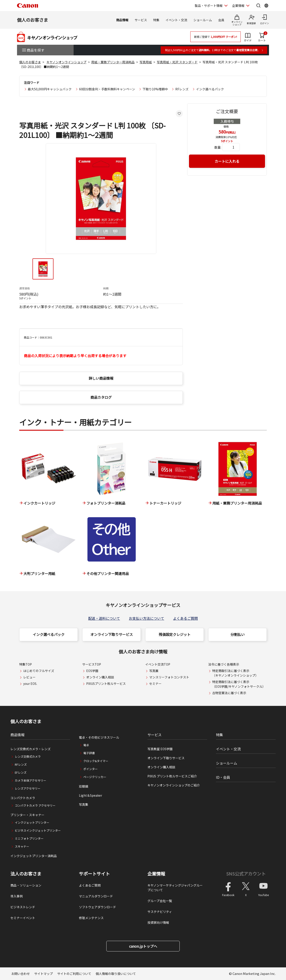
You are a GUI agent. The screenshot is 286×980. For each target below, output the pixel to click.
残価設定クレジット (175, 634)
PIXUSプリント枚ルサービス (106, 684)
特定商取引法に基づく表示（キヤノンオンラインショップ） (235, 673)
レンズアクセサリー (28, 788)
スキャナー (22, 846)
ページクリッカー (95, 777)
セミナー (155, 684)
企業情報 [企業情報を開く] (238, 6)
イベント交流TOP (158, 664)
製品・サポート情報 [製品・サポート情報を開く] (209, 6)
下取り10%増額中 (155, 89)
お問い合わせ (21, 974)
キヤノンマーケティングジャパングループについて (175, 888)
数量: (218, 147)
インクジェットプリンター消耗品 (34, 856)
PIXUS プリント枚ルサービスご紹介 (172, 776)
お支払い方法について (147, 618)
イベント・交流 (176, 20)
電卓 (86, 745)
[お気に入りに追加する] (179, 114)
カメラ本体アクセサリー (31, 780)
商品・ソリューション (26, 885)
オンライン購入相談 (100, 677)
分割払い (238, 634)
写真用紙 (146, 62)
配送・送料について (104, 618)
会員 (221, 20)
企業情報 (156, 874)
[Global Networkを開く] (266, 6)
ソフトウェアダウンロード (97, 907)
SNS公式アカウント (246, 874)
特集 (156, 20)
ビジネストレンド (23, 907)
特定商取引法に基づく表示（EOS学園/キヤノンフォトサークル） (239, 684)
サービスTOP (92, 664)
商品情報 (122, 20)
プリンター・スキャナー (27, 815)
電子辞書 (89, 753)
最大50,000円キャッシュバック (50, 89)
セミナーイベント (23, 918)
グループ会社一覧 (160, 901)
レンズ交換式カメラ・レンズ (31, 749)
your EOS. (30, 684)
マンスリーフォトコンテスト (169, 677)
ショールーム (203, 20)
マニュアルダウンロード (96, 896)
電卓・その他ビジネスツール (99, 737)
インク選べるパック (210, 89)
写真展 (154, 671)
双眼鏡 (84, 786)
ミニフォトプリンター (29, 838)
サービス (141, 20)
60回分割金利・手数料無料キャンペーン (107, 89)
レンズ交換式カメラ (28, 756)
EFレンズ (21, 772)
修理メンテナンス (91, 918)
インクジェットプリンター (32, 822)
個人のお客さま (32, 20)
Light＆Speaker (91, 795)
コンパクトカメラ (23, 798)
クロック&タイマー (96, 761)
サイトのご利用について (74, 974)
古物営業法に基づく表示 (229, 693)
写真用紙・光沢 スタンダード (177, 62)
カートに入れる (227, 161)
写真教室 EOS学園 (160, 749)
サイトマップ (44, 974)
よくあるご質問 (185, 618)
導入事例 (17, 896)
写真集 (84, 804)
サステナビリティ (160, 912)
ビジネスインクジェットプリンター (38, 830)
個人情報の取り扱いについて (116, 974)
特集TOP (26, 664)
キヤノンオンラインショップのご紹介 (174, 785)
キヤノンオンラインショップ (66, 62)
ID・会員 (223, 777)
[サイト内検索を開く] (258, 6)
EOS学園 (92, 671)
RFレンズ (182, 89)
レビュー (29, 677)
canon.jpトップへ (143, 946)
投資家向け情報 (158, 922)
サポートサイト (94, 874)
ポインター (91, 769)
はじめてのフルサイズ (39, 671)
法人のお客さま (26, 874)
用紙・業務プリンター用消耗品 (113, 62)
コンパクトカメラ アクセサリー (35, 805)
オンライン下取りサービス (112, 634)
